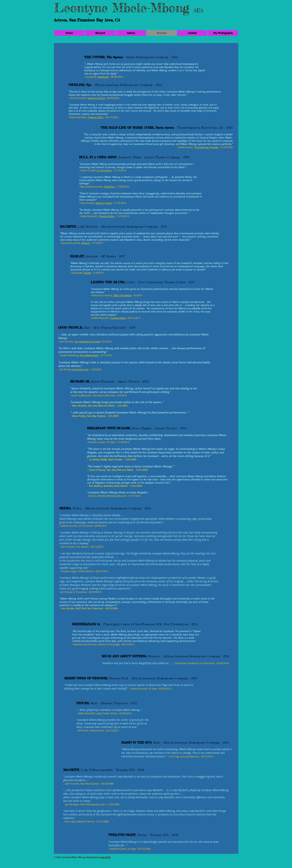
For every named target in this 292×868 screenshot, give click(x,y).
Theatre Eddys (96, 117)
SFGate (87, 273)
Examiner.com (80, 369)
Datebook (103, 77)
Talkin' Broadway (122, 295)
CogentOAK (105, 857)
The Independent (89, 355)
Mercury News (104, 203)
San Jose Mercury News (88, 341)
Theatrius (109, 187)
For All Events (104, 170)
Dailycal (86, 243)
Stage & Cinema (96, 98)
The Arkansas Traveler (207, 147)
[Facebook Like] (230, 855)
